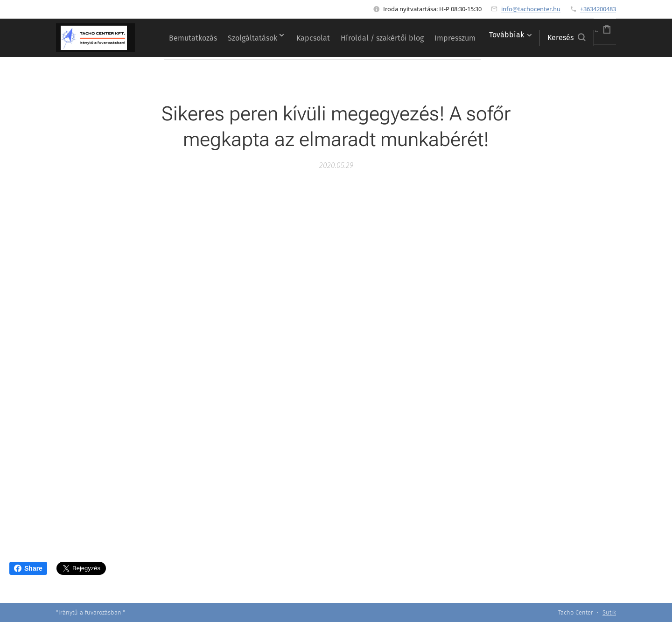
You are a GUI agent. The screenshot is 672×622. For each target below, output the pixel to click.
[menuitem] (202, 38)
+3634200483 (598, 9)
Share (28, 568)
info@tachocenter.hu (531, 9)
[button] (543, 38)
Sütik (609, 612)
